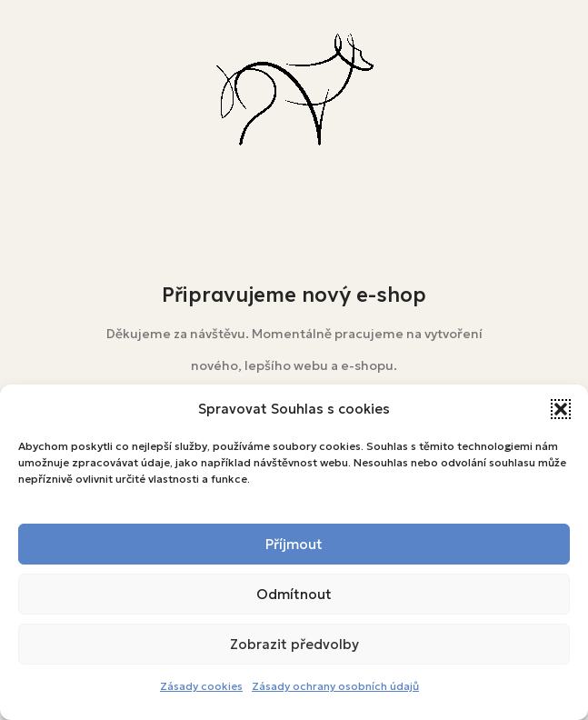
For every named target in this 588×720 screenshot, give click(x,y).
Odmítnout (294, 594)
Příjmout (294, 544)
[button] (561, 409)
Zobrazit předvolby (294, 644)
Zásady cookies (201, 686)
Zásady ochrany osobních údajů (335, 686)
